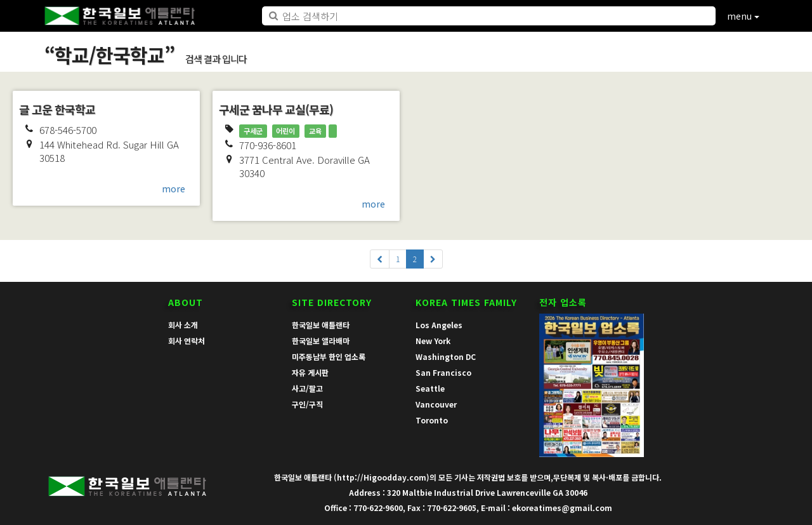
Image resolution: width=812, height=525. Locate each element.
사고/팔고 (307, 388)
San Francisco (443, 372)
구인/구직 (307, 404)
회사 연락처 (187, 341)
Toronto (432, 420)
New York (433, 341)
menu (743, 16)
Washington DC (446, 356)
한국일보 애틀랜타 (321, 325)
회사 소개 (183, 325)
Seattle (430, 388)
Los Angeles (439, 325)
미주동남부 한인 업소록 (329, 356)
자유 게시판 (310, 372)
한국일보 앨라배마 (321, 341)
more (174, 189)
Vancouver (436, 404)
